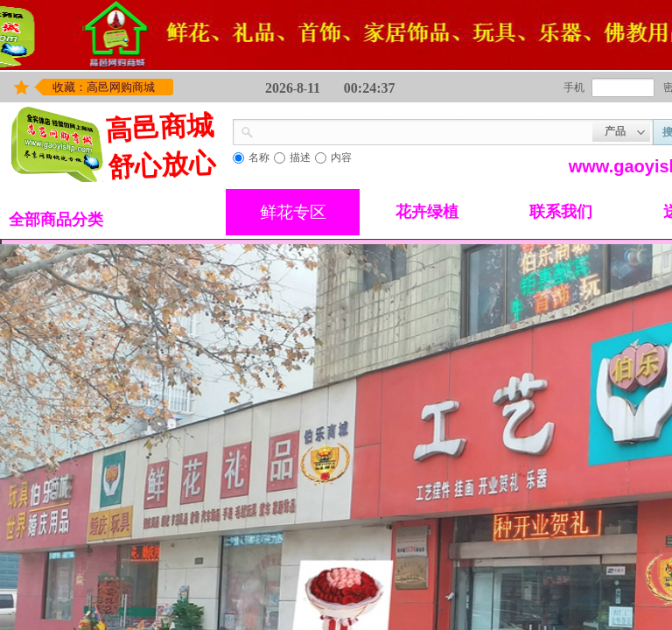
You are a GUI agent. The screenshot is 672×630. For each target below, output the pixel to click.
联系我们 (561, 212)
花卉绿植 (427, 212)
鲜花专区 (293, 212)
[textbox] (423, 130)
